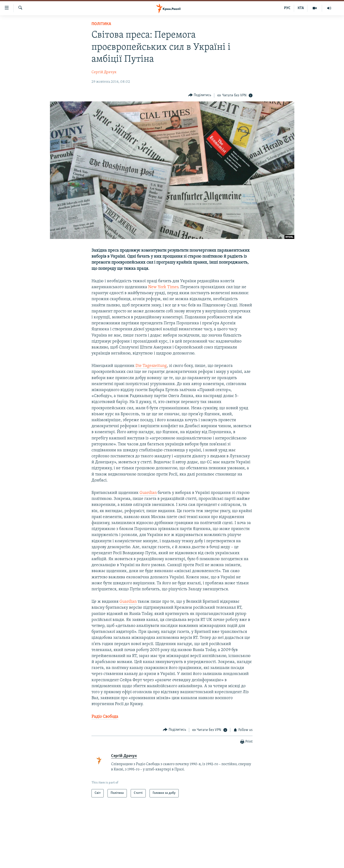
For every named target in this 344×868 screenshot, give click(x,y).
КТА (301, 8)
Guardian (148, 493)
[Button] (200, 95)
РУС (287, 8)
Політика (101, 24)
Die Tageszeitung (151, 366)
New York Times (163, 287)
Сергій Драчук (104, 72)
